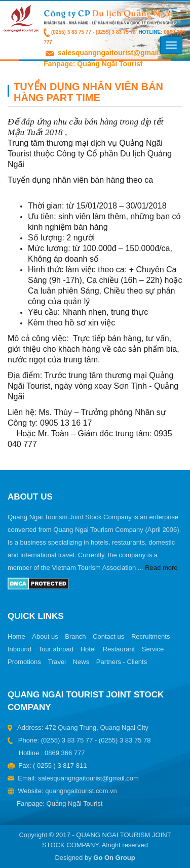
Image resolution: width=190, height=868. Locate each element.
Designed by (95, 858)
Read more (161, 568)
